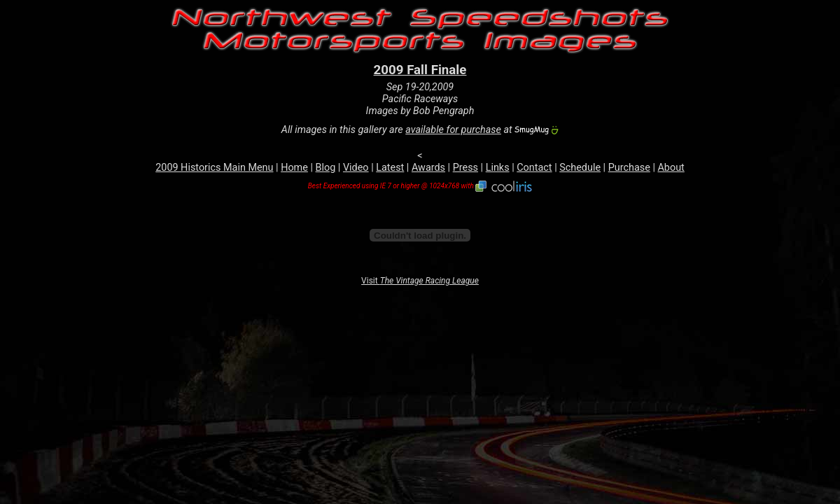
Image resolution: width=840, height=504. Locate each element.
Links (498, 168)
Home (294, 168)
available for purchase (453, 130)
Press (465, 168)
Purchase (629, 168)
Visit (420, 281)
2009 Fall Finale (420, 70)
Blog (326, 168)
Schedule (580, 168)
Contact (534, 168)
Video (356, 168)
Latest (390, 168)
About (671, 168)
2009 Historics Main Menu (214, 168)
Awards (428, 168)
